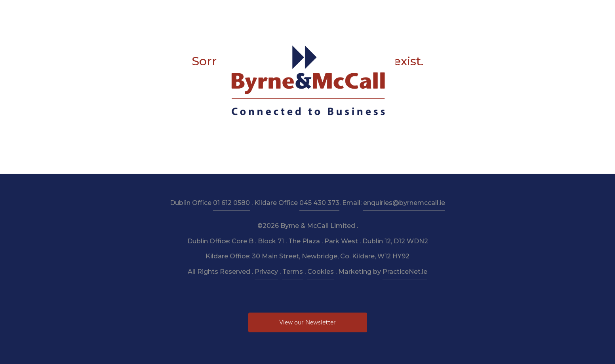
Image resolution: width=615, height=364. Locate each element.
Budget (375, 12)
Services (225, 12)
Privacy (266, 272)
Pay (429, 12)
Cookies (321, 272)
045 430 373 (319, 203)
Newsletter (338, 12)
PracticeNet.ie (405, 272)
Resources (297, 12)
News (405, 12)
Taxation (260, 12)
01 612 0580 (231, 203)
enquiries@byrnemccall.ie (404, 203)
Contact (457, 12)
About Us (189, 12)
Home (156, 12)
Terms (293, 272)
